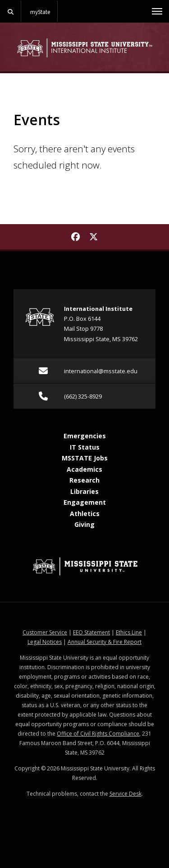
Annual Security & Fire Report (105, 642)
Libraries (84, 491)
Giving (84, 524)
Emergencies (85, 436)
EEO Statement (91, 632)
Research (84, 480)
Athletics (85, 514)
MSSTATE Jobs (85, 458)
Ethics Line (129, 632)
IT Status (85, 447)
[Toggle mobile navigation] (157, 11)
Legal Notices (45, 642)
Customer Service (45, 632)
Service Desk (126, 794)
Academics (84, 469)
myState (40, 12)
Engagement (85, 502)
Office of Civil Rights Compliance (98, 734)
